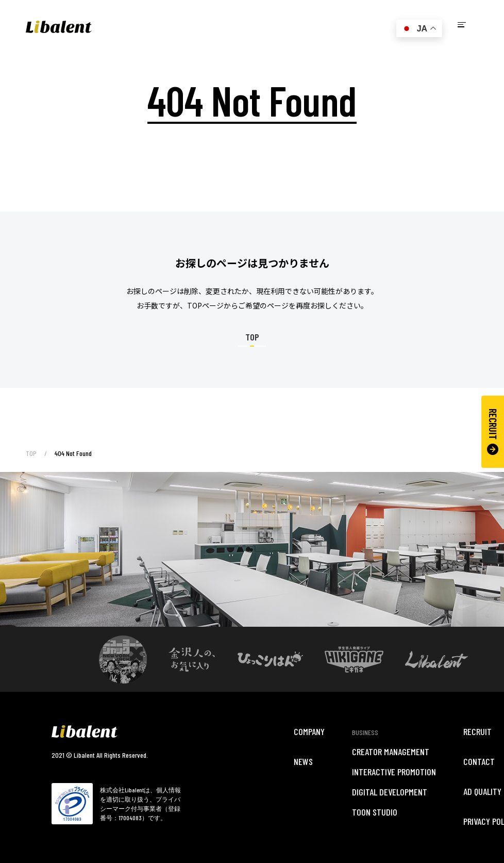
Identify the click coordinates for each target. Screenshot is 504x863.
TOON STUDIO (375, 812)
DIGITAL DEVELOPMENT (390, 792)
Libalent (59, 27)
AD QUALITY (482, 791)
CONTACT (479, 761)
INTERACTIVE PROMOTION (394, 772)
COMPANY (309, 731)
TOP (31, 453)
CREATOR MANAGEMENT (391, 752)
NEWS (303, 761)
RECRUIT (493, 432)
